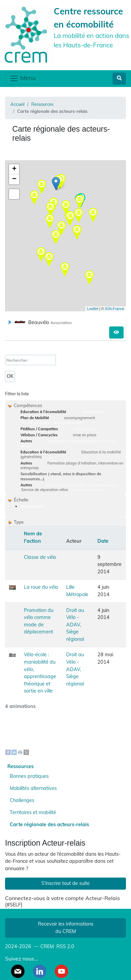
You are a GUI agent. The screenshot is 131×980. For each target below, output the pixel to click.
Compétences (28, 405)
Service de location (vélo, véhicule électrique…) (83, 485)
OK (10, 376)
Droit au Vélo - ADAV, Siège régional (75, 625)
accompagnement (80, 418)
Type (19, 522)
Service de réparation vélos (45, 490)
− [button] (14, 179)
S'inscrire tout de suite (65, 883)
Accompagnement (36, 422)
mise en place (84, 429)
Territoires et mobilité (33, 812)
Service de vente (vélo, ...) (90, 490)
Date (103, 541)
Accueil (17, 104)
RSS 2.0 (65, 946)
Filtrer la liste (17, 394)
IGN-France (115, 309)
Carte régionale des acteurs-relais (49, 825)
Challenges (22, 800)
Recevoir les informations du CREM (66, 928)
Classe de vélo (40, 557)
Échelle (21, 500)
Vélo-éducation (93, 412)
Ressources (42, 104)
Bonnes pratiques (29, 776)
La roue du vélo (41, 587)
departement (32, 506)
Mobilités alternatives (33, 788)
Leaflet (93, 309)
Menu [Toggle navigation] (23, 78)
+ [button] (14, 169)
